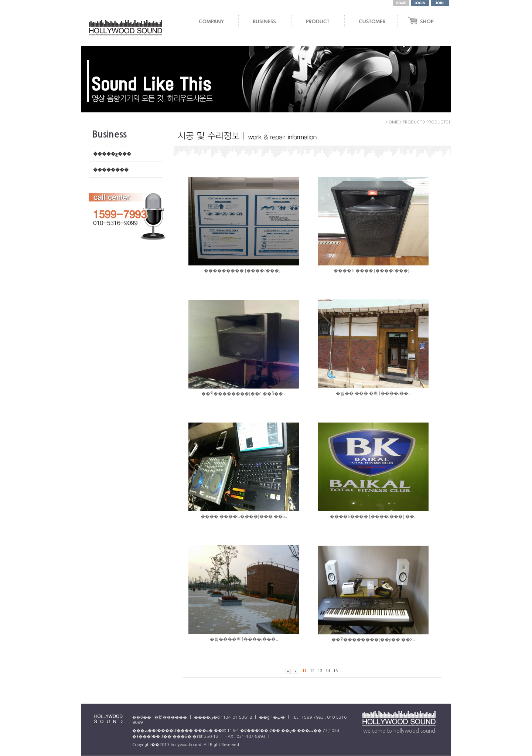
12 (312, 671)
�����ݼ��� (112, 154)
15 (335, 671)
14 (328, 671)
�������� (111, 170)
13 (320, 671)
